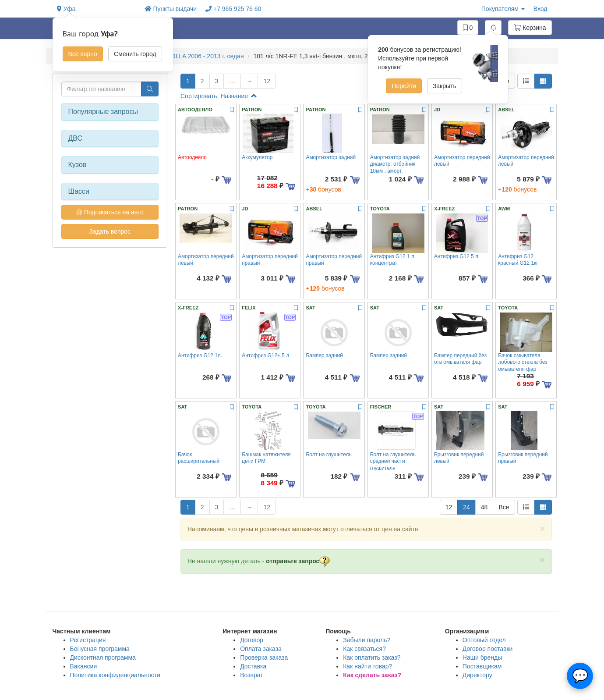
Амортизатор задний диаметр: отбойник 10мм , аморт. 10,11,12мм (395, 167)
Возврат (252, 675)
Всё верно (83, 54)
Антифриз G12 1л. (200, 355)
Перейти (404, 86)
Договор (252, 640)
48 (484, 507)
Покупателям (503, 9)
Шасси (79, 191)
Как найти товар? (367, 666)
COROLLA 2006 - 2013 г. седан (201, 56)
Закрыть (445, 86)
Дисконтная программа (103, 657)
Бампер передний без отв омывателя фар (460, 359)
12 (267, 81)
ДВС (76, 138)
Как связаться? (364, 649)
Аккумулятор (257, 157)
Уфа (66, 9)
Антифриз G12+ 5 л (265, 355)
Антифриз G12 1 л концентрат (392, 260)
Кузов (78, 165)
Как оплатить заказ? (372, 657)
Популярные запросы (103, 112)
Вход (540, 9)
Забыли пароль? (367, 640)
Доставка (253, 666)
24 (466, 507)
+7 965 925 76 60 (233, 9)
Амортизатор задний (331, 157)
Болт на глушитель (328, 455)
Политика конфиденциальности (115, 675)
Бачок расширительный (199, 458)
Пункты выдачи (171, 9)
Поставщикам (482, 666)
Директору (477, 675)
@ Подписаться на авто (110, 212)
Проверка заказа (264, 657)
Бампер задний (324, 355)
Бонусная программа (100, 649)
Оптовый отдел (484, 640)
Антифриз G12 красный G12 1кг (518, 260)
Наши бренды (482, 657)
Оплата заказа (261, 649)
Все (504, 507)
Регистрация (88, 640)
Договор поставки (488, 649)
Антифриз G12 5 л (456, 256)
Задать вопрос (110, 231)
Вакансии (84, 666)
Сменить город (135, 54)
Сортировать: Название (219, 96)
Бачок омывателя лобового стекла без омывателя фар (523, 362)
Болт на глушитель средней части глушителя (393, 461)
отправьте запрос (298, 561)
